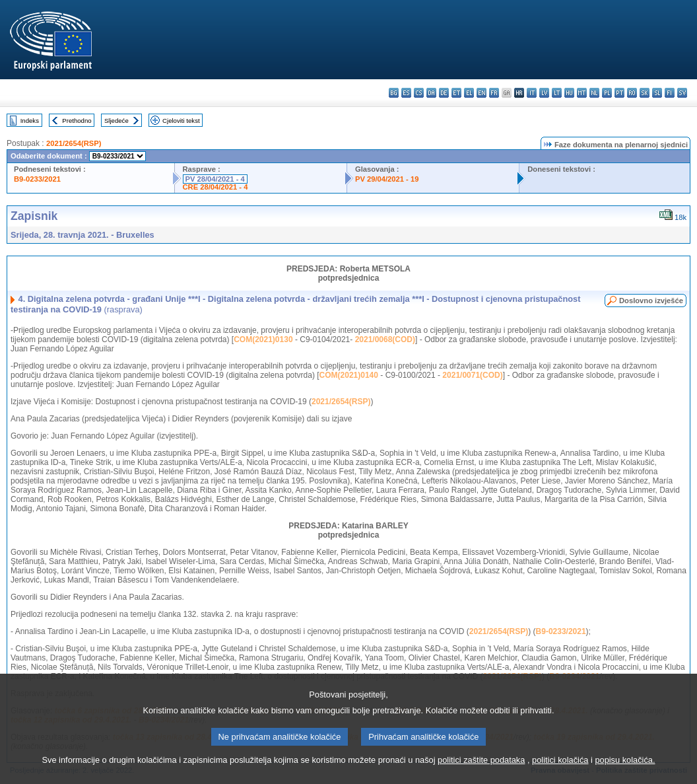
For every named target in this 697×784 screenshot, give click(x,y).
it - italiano (532, 93)
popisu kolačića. (625, 768)
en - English (481, 93)
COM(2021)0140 (349, 375)
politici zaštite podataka (481, 768)
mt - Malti (582, 93)
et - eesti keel (456, 93)
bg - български (394, 93)
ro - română (632, 93)
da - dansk (431, 93)
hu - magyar (569, 93)
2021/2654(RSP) (74, 143)
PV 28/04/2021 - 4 (215, 179)
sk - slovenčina (645, 93)
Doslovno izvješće (651, 301)
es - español (406, 93)
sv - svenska (682, 93)
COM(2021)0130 (263, 339)
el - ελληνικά (469, 93)
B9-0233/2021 (37, 179)
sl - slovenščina (657, 93)
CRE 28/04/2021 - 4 (216, 187)
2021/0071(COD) (472, 375)
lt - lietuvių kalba (557, 93)
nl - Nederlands (594, 93)
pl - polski (607, 93)
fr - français (494, 93)
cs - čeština (419, 93)
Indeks (30, 121)
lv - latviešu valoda (544, 93)
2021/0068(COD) (385, 339)
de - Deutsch (444, 93)
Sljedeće (116, 121)
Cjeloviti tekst (181, 121)
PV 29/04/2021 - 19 (387, 179)
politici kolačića (560, 768)
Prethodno (77, 121)
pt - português (619, 93)
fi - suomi (670, 93)
